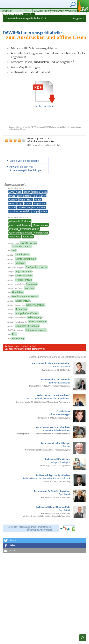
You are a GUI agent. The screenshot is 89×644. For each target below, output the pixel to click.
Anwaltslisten (42, 11)
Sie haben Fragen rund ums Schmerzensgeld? (30, 528)
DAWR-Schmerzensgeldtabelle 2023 (26, 18)
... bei (11, 250)
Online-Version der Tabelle (24, 161)
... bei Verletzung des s (27, 267)
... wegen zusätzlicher (22, 284)
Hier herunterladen (45, 106)
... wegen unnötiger (20, 288)
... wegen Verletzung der (27, 322)
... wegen (18, 255)
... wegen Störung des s (26, 305)
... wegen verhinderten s (24, 317)
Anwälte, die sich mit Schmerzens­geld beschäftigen (26, 169)
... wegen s (18, 301)
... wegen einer (21, 245)
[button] (44, 540)
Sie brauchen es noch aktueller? (25, 347)
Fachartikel (58, 11)
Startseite (7, 11)
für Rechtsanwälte (12, 15)
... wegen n (19, 271)
